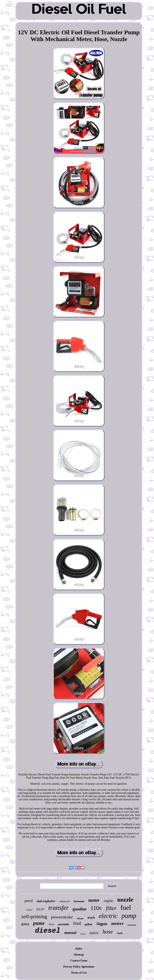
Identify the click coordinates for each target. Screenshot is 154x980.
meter (94, 900)
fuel (126, 907)
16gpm (102, 924)
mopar (83, 934)
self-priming (34, 917)
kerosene (79, 901)
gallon (89, 924)
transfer (58, 908)
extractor (132, 925)
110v (96, 908)
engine (108, 901)
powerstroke (62, 917)
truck (91, 918)
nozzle (125, 899)
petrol (29, 901)
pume (39, 923)
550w (51, 924)
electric (108, 916)
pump (129, 916)
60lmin (80, 918)
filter (111, 908)
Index (79, 949)
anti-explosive (46, 901)
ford (77, 923)
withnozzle (64, 901)
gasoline (80, 909)
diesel (48, 931)
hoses (29, 910)
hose (108, 932)
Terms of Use (79, 973)
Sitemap (79, 955)
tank (120, 933)
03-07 (40, 909)
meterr (118, 923)
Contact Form (79, 961)
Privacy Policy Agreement (79, 967)
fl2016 (25, 924)
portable (64, 924)
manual (70, 933)
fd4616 (94, 933)
